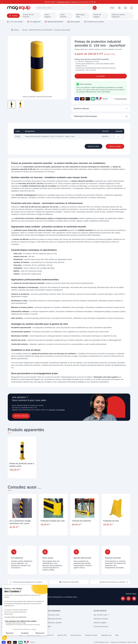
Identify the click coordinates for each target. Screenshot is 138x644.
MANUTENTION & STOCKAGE (41, 30)
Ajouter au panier (115, 146)
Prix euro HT (49, 635)
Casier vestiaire (63, 16)
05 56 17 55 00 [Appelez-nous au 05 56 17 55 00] (90, 2)
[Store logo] (19, 8)
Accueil (25, 30)
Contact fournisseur (101, 627)
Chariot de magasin (97, 16)
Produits (13, 16)
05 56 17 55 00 (21, 416)
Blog (117, 635)
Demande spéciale (55, 623)
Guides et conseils (91, 635)
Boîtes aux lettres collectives (118, 16)
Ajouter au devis (93, 146)
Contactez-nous (63, 2)
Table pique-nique (81, 16)
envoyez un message (57, 410)
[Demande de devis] (119, 8)
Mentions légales (100, 623)
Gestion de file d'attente (28, 16)
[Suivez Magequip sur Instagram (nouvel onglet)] (129, 599)
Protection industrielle (62, 30)
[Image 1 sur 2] (12, 104)
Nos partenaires (76, 635)
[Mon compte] (132, 8)
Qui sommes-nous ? (101, 615)
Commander (101, 76)
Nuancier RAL (62, 635)
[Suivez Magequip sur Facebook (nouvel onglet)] (123, 599)
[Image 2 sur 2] (20, 104)
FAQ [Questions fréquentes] (112, 8)
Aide (49, 627)
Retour (15, 30)
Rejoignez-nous (106, 635)
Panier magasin (48, 16)
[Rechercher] (66, 8)
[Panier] (125, 8)
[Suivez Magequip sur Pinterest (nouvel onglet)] (134, 599)
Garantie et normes (101, 619)
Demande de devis (55, 619)
